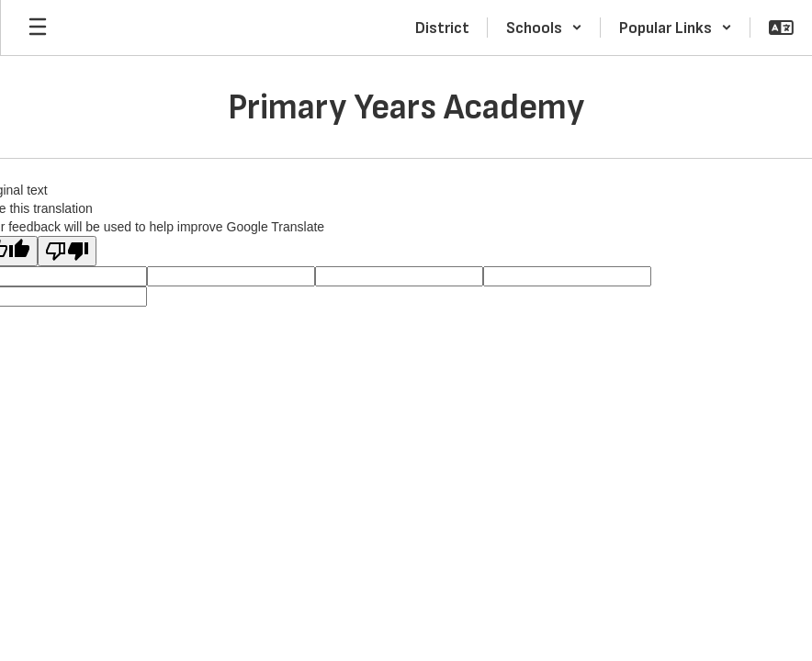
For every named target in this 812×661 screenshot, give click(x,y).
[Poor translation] (67, 251)
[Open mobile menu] (38, 28)
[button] (544, 28)
